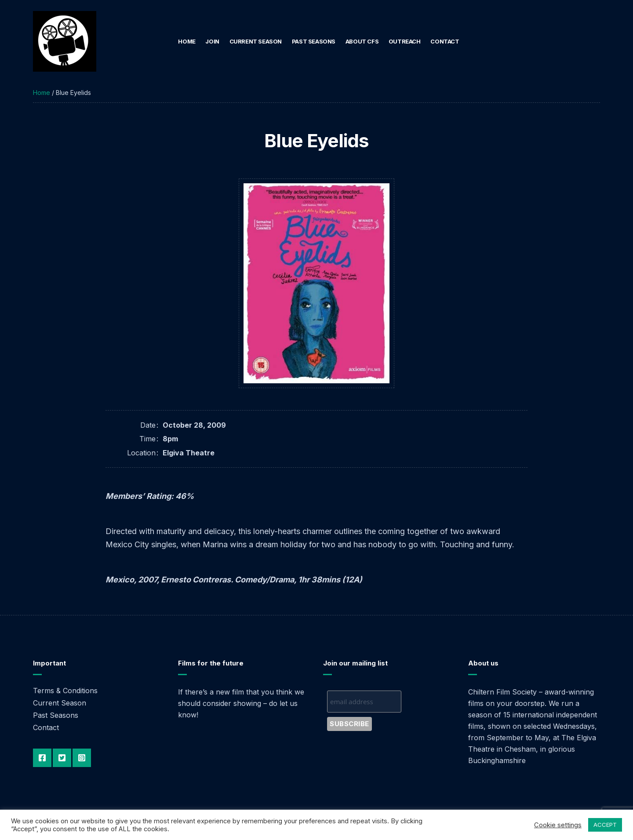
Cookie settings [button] (558, 825)
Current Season (256, 41)
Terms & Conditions (65, 691)
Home (187, 41)
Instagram (82, 758)
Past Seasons (314, 41)
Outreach (405, 41)
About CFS (362, 41)
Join (212, 41)
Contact (445, 41)
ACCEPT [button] (605, 825)
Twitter (62, 758)
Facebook (42, 758)
